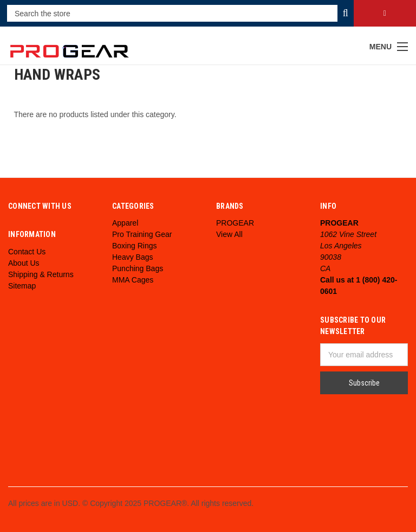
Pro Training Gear (142, 234)
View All (229, 234)
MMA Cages (133, 280)
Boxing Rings (135, 246)
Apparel (125, 223)
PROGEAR (235, 223)
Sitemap (22, 286)
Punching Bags (138, 268)
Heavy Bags (132, 257)
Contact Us (27, 252)
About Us (24, 263)
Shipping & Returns (41, 274)
